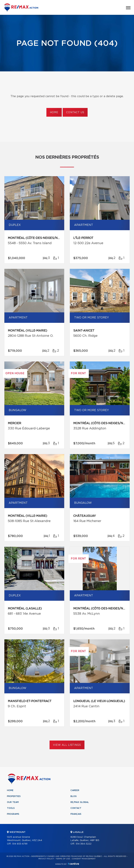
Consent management (84, 859)
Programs (13, 814)
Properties (14, 796)
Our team (13, 802)
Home (54, 112)
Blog (74, 796)
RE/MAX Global (80, 802)
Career (75, 790)
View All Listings (67, 745)
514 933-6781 (20, 844)
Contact (76, 808)
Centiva (73, 864)
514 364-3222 (84, 844)
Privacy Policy (46, 859)
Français (76, 814)
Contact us (75, 112)
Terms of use (63, 859)
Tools (11, 808)
